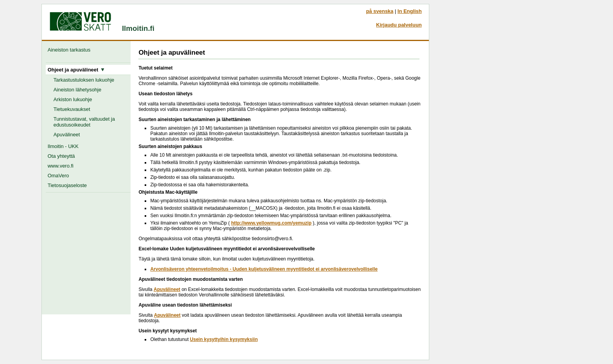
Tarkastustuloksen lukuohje (84, 80)
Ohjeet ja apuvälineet (76, 70)
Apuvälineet (67, 135)
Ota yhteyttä (61, 156)
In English (410, 11)
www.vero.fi (61, 166)
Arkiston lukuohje (73, 99)
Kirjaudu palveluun (399, 25)
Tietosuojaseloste (67, 185)
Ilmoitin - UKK (63, 146)
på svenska (380, 11)
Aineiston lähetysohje (77, 90)
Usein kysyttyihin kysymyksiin (224, 339)
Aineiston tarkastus (71, 50)
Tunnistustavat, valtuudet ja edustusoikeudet (84, 122)
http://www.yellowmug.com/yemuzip (271, 223)
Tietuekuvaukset (72, 109)
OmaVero (58, 176)
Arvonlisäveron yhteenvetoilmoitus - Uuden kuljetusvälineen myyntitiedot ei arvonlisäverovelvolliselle (264, 269)
